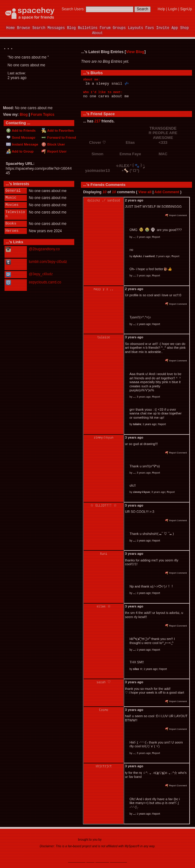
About (97, 33)
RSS (77, 855)
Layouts (136, 28)
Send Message (21, 137)
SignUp (186, 9)
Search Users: (73, 9)
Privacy (95, 855)
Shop (185, 28)
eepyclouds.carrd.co (45, 281)
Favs (150, 28)
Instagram (15, 252)
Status (145, 855)
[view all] (184, 114)
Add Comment (167, 192)
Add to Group (20, 151)
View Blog (135, 52)
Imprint (105, 855)
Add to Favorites (58, 131)
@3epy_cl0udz (41, 273)
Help (161, 9)
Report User (54, 151)
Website (13, 284)
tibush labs (110, 839)
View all (145, 192)
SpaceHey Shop (160, 855)
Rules (45, 855)
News (36, 855)
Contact (116, 855)
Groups (119, 28)
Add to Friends (21, 131)
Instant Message (22, 144)
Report (156, 237)
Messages (56, 28)
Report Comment (176, 215)
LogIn (173, 9)
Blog (71, 28)
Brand (59, 855)
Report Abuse (131, 855)
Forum (105, 28)
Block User (53, 144)
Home (11, 28)
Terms (85, 855)
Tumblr (12, 264)
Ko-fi (15, 274)
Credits (69, 855)
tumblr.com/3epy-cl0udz (48, 261)
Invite (163, 28)
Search (142, 9)
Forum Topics (43, 115)
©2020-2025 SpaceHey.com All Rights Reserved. (97, 861)
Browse (24, 28)
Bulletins (88, 28)
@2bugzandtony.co (44, 249)
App (175, 28)
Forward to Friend (59, 137)
